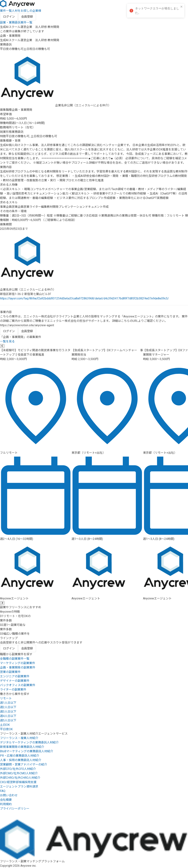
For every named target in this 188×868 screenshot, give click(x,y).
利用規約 (6, 804)
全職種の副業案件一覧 (15, 659)
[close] (182, 7)
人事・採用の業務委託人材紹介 (21, 760)
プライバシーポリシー (15, 809)
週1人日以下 (8, 703)
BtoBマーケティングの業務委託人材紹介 (27, 751)
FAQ (3, 791)
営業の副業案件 (10, 672)
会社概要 (6, 800)
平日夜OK (6, 729)
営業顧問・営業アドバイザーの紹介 (24, 764)
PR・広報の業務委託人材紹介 (20, 756)
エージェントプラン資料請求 (19, 787)
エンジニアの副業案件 (15, 676)
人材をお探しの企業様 (26, 11)
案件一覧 (6, 11)
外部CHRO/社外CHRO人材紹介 (20, 778)
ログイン (9, 17)
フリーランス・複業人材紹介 (19, 738)
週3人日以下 (8, 712)
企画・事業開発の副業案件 (18, 667)
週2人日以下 (8, 707)
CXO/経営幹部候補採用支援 (18, 782)
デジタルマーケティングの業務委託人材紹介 (29, 742)
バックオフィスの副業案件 (18, 685)
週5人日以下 (8, 720)
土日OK (5, 725)
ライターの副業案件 (13, 690)
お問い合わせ (9, 795)
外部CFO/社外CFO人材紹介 (18, 769)
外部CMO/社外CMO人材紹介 (19, 773)
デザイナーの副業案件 (15, 681)
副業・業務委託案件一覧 (16, 23)
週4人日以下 (8, 716)
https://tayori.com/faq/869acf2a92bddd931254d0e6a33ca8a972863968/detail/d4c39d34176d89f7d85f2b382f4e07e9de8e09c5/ (84, 298)
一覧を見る (7, 341)
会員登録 (27, 17)
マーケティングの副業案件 (18, 663)
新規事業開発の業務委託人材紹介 (22, 747)
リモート (6, 698)
